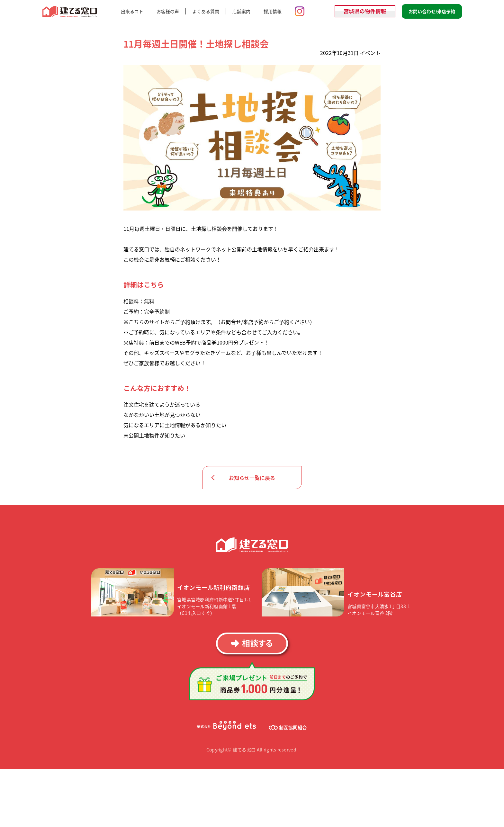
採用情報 (273, 11)
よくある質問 (206, 11)
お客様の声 (168, 11)
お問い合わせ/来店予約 (432, 11)
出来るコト (132, 11)
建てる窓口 (70, 11)
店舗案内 (241, 11)
